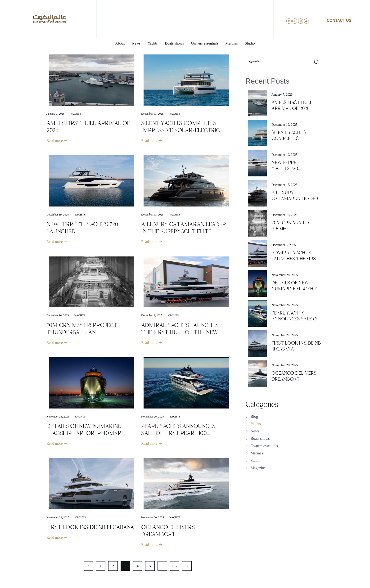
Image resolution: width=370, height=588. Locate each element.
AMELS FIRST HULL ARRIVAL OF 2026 (88, 127)
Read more (57, 141)
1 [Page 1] (101, 567)
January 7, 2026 (55, 114)
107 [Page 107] (175, 567)
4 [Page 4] (138, 567)
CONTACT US (339, 20)
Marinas (257, 453)
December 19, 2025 (152, 114)
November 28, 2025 (58, 417)
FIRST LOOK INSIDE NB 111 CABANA (90, 528)
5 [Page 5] (150, 567)
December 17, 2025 (152, 215)
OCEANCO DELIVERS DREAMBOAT (168, 532)
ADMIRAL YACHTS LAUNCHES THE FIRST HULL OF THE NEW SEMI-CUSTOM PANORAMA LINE (184, 333)
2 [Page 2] (113, 567)
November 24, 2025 (58, 518)
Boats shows (260, 438)
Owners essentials (264, 446)
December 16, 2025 (58, 316)
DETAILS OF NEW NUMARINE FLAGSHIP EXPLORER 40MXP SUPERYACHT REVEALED (84, 434)
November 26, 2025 (153, 417)
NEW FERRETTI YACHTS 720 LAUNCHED (82, 228)
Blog (254, 416)
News (255, 431)
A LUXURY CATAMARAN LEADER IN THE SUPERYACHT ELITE (184, 228)
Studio (256, 460)
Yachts (76, 114)
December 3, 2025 (152, 316)
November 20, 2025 (153, 518)
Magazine (258, 468)
